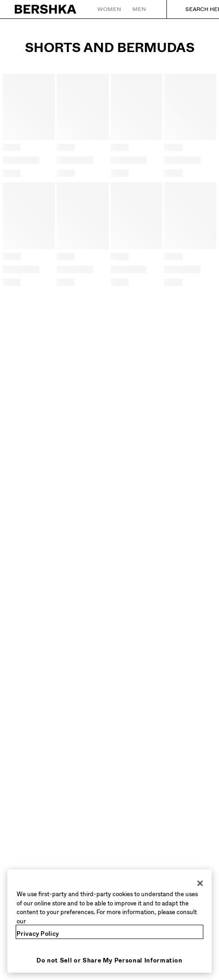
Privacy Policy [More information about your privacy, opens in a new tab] (38, 934)
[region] (109, 921)
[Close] (200, 883)
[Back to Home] (46, 9)
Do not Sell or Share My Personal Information (109, 960)
